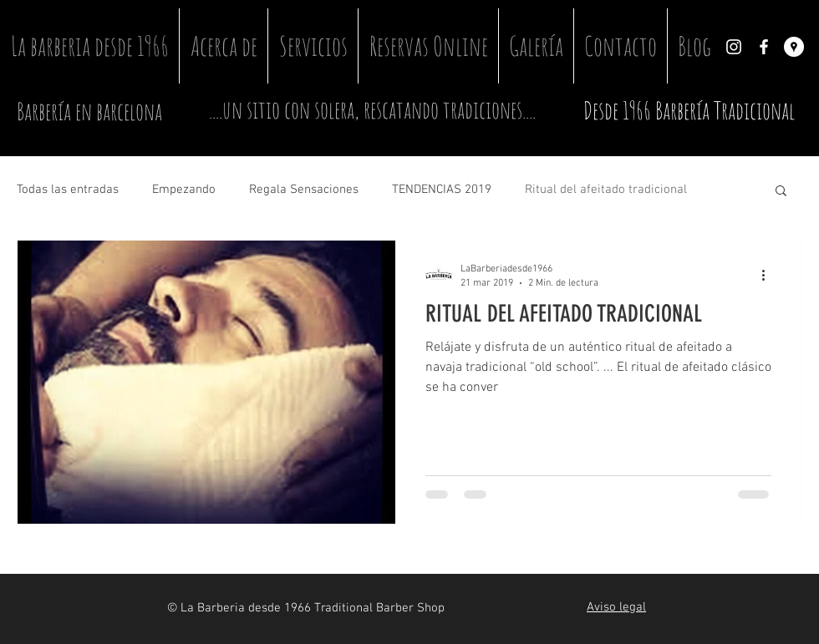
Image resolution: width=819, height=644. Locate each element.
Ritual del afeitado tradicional (606, 190)
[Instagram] (734, 47)
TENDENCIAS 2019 (442, 190)
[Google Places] (794, 47)
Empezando (184, 190)
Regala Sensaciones (304, 190)
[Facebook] (764, 47)
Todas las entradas (68, 190)
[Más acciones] (769, 275)
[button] (781, 192)
